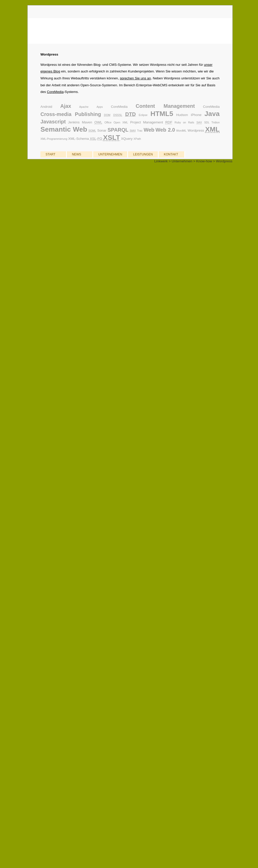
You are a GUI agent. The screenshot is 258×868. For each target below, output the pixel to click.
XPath (137, 139)
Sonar (102, 130)
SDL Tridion (212, 122)
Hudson (182, 115)
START (50, 154)
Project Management (147, 122)
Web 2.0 (165, 130)
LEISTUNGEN (143, 154)
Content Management (165, 106)
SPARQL (118, 130)
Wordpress (196, 130)
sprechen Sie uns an (135, 78)
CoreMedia (55, 92)
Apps (100, 107)
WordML (181, 131)
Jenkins (74, 122)
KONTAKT (171, 154)
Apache (84, 107)
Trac (140, 131)
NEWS (77, 154)
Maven (87, 122)
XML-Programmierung (54, 139)
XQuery (127, 139)
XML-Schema (79, 139)
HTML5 (162, 114)
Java (212, 114)
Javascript (53, 122)
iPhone (196, 115)
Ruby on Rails (184, 122)
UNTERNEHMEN (110, 154)
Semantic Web (64, 129)
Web (149, 130)
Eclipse (143, 115)
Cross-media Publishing (71, 114)
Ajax (66, 106)
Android (46, 107)
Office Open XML (116, 122)
